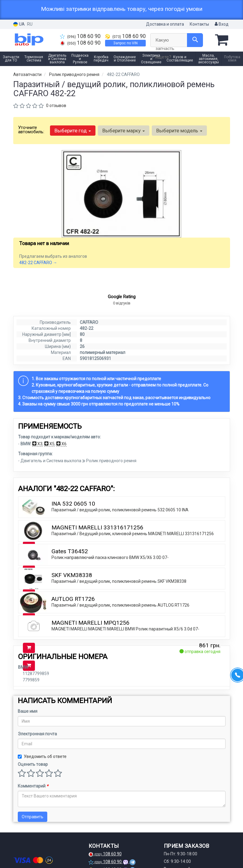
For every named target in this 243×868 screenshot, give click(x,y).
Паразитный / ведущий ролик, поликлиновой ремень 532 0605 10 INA (120, 521)
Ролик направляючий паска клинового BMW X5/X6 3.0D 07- (110, 568)
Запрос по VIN (125, 43)
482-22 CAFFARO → (38, 263)
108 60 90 (80, 36)
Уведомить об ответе (42, 767)
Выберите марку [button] (124, 131)
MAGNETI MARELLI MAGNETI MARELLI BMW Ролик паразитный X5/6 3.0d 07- (125, 640)
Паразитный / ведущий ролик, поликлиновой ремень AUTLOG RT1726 (120, 616)
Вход (222, 24)
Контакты (199, 24)
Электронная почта (37, 745)
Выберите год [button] (73, 131)
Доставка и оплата (165, 24)
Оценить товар (33, 775)
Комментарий (33, 797)
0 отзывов (56, 106)
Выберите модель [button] (179, 131)
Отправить (33, 828)
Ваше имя (28, 722)
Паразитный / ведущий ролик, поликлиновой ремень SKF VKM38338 (119, 592)
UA (19, 24)
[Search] (195, 40)
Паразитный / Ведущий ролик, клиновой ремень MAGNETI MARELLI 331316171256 (133, 544)
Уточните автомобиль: (31, 130)
